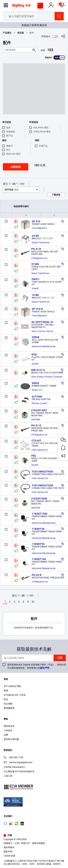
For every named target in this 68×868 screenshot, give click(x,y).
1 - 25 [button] (12, 184)
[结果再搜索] (17, 50)
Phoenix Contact (39, 403)
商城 (6, 691)
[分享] (63, 36)
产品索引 (7, 33)
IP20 (34, 354)
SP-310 (36, 221)
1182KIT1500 (40, 514)
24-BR (35, 236)
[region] (34, 847)
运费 (6, 735)
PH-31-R (36, 249)
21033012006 (39, 499)
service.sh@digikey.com (18, 763)
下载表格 (56, 195)
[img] (21, 7)
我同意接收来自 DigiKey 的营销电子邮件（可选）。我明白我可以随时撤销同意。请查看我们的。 (37, 666)
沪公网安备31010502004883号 (19, 772)
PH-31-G (36, 425)
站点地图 (8, 704)
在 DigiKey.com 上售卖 (15, 695)
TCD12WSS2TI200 (42, 485)
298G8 (36, 337)
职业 (6, 699)
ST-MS (35, 264)
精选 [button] (12, 190)
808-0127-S (38, 370)
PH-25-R (37, 575)
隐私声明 (45, 668)
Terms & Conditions (23, 855)
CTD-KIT (36, 441)
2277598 (37, 397)
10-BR (35, 295)
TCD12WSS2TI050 (42, 472)
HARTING (36, 420)
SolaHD (35, 288)
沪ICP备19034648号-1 (15, 767)
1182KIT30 (38, 529)
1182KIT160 (39, 559)
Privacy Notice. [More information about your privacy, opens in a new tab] (45, 855)
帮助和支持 (9, 726)
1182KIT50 (38, 544)
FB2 (34, 456)
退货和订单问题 (11, 739)
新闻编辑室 (9, 708)
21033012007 (39, 410)
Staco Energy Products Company (47, 377)
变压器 (20, 33)
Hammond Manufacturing (44, 346)
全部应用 (16, 167)
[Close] (64, 831)
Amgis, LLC (37, 390)
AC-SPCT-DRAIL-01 (42, 322)
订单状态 (8, 731)
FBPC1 (36, 279)
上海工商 (8, 776)
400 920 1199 (13, 758)
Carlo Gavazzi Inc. (40, 450)
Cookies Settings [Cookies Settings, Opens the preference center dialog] (33, 862)
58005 (35, 383)
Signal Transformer (41, 243)
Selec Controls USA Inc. (43, 331)
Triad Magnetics (39, 228)
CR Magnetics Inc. (40, 258)
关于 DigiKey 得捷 (12, 686)
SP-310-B (37, 309)
